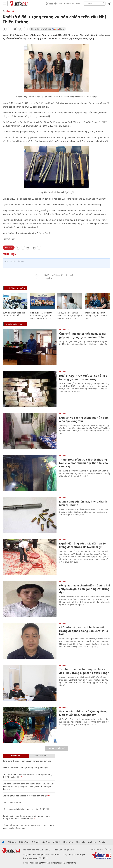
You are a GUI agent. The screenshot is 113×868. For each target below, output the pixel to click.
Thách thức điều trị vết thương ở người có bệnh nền (96, 316)
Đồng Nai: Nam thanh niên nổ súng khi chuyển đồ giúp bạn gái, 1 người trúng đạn (85, 589)
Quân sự (92, 842)
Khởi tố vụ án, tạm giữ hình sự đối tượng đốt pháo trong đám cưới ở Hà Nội (84, 631)
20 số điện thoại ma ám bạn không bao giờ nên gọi (25, 768)
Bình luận (9, 248)
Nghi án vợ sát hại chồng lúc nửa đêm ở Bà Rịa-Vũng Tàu (84, 419)
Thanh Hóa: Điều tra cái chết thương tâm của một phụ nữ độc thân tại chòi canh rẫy (84, 463)
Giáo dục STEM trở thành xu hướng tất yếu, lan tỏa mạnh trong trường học (41, 316)
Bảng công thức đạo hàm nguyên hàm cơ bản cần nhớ (27, 761)
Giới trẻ (56, 842)
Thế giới (35, 842)
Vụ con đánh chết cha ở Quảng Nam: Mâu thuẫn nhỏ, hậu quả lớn (83, 713)
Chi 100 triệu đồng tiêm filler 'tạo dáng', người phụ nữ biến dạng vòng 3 (70, 316)
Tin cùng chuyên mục (16, 324)
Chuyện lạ (80, 842)
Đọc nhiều (16, 756)
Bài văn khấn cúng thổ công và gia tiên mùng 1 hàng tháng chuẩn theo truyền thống (26, 817)
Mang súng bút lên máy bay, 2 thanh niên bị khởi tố (83, 503)
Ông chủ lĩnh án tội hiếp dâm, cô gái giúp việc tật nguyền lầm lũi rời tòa (83, 335)
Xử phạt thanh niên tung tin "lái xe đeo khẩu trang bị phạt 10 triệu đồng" (84, 671)
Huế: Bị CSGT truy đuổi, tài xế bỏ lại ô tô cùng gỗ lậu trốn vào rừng (83, 377)
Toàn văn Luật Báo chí (12, 802)
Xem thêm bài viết (56, 748)
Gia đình (46, 842)
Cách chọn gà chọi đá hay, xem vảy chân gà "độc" (25, 809)
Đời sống (12, 842)
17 (19, 777)
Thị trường (24, 842)
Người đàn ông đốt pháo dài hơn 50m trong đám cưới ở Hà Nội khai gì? (84, 545)
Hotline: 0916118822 (72, 3)
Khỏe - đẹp (68, 842)
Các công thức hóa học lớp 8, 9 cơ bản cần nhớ (23, 796)
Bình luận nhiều (42, 756)
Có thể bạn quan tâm (15, 288)
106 (48, 796)
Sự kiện (102, 842)
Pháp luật (10, 11)
